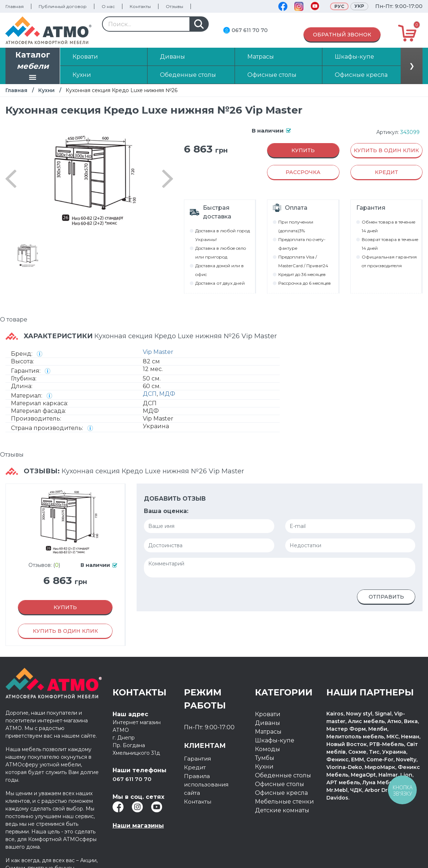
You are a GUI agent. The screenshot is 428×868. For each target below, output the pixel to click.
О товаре (14, 319)
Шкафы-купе (275, 740)
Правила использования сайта (208, 785)
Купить (303, 150)
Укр (359, 6)
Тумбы (265, 758)
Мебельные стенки (284, 802)
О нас (108, 6)
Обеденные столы (283, 775)
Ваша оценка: (166, 511)
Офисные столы (280, 784)
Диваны (268, 723)
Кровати (268, 714)
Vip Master (158, 352)
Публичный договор (63, 6)
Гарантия (198, 759)
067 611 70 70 (250, 30)
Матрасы (268, 732)
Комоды (268, 749)
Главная (15, 6)
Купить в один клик (386, 150)
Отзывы (174, 6)
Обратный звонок (342, 35)
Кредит (195, 767)
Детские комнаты (282, 810)
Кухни (46, 90)
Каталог (33, 67)
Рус (339, 6)
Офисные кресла (281, 793)
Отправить (386, 597)
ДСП (150, 394)
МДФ (167, 394)
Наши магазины (138, 826)
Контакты (140, 6)
